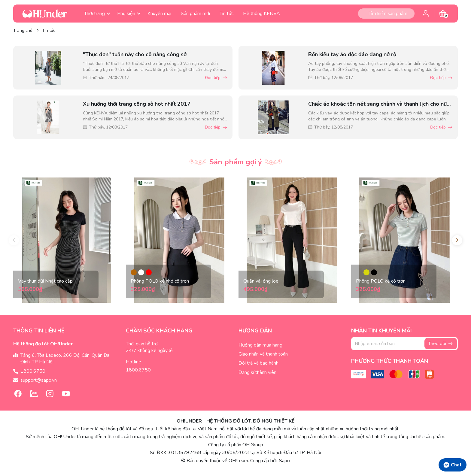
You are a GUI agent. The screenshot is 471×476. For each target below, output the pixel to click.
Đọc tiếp (216, 78)
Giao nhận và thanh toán (263, 354)
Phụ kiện (129, 14)
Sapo (284, 461)
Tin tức (226, 14)
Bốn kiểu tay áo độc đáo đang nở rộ (352, 54)
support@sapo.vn (39, 380)
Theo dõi (441, 344)
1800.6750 (33, 371)
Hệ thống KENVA (261, 14)
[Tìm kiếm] (363, 14)
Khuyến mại (159, 14)
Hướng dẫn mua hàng (260, 345)
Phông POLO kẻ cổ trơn (381, 281)
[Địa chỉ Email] (404, 344)
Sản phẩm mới (195, 14)
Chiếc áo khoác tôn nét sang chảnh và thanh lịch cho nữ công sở (377, 104)
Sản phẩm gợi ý (236, 162)
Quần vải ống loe (261, 281)
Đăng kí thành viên (257, 372)
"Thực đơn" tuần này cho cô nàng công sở (135, 54)
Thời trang (97, 14)
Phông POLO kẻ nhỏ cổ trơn (160, 281)
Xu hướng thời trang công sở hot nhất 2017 (137, 104)
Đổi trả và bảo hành (258, 363)
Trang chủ (23, 30)
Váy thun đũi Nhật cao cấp (45, 281)
